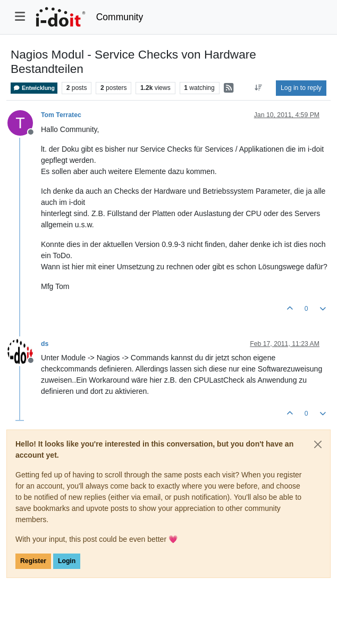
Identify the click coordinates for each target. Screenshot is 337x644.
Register (33, 561)
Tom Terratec (61, 115)
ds (45, 344)
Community (120, 17)
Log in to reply (301, 88)
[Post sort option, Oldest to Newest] (259, 88)
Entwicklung (34, 88)
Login (67, 561)
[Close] (318, 444)
